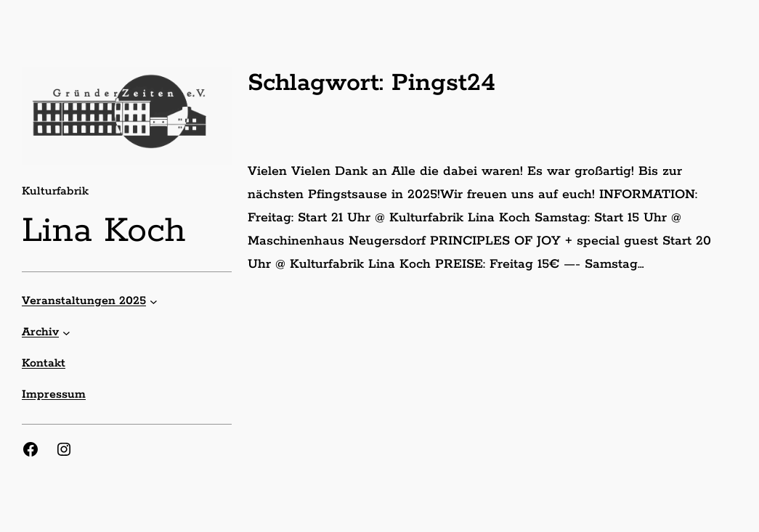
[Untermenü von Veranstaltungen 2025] (154, 301)
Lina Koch (104, 231)
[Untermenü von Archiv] (66, 332)
